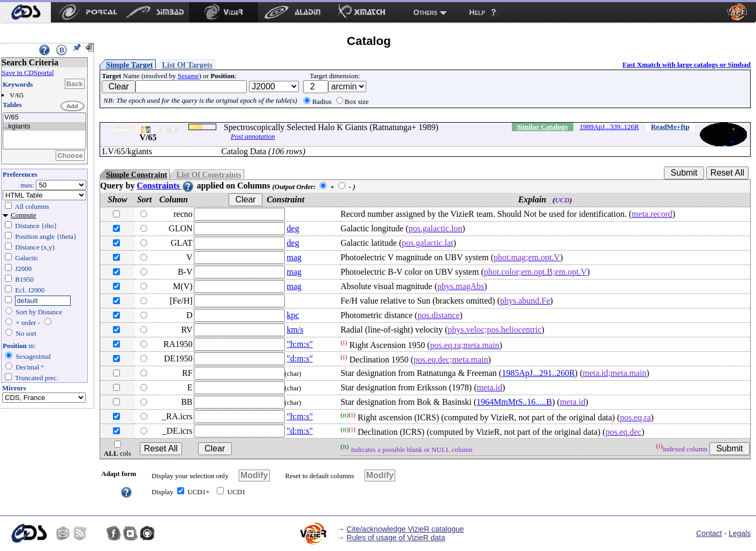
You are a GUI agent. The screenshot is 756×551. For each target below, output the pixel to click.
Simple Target (130, 65)
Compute (24, 215)
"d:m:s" (300, 358)
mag (294, 257)
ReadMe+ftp (670, 127)
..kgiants (44, 127)
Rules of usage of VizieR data (396, 538)
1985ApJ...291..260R (538, 373)
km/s (295, 330)
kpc (293, 315)
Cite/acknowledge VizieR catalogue (405, 529)
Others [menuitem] (425, 12)
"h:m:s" (300, 344)
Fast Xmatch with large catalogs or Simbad (686, 65)
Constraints (165, 186)
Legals (740, 533)
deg (293, 228)
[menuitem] (25, 12)
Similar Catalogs (542, 127)
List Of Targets (187, 65)
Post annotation (253, 136)
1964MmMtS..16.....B (514, 402)
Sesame (188, 76)
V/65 (44, 118)
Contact (709, 533)
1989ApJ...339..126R (610, 127)
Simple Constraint (137, 175)
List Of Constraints (209, 175)
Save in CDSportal (28, 73)
